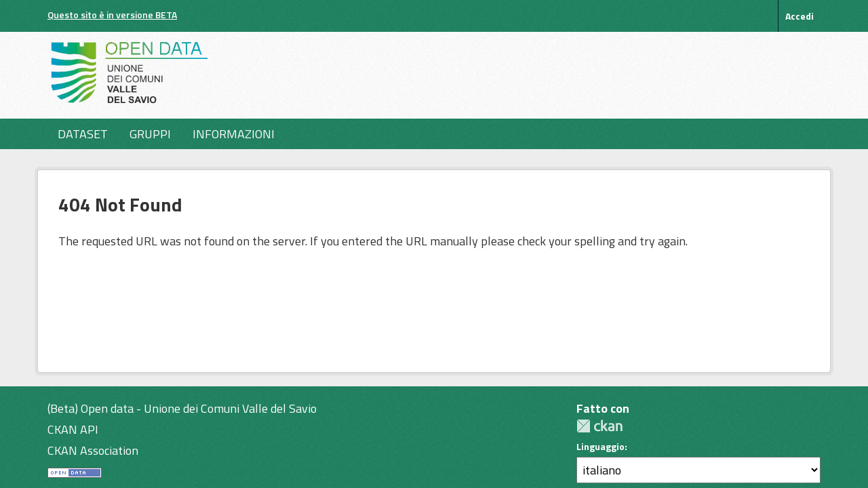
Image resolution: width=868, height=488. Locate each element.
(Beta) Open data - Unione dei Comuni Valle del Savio (182, 408)
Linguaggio (600, 447)
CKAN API (73, 429)
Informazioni (234, 134)
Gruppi (150, 134)
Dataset (83, 134)
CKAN (599, 426)
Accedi (800, 16)
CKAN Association (93, 450)
